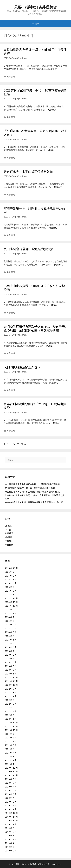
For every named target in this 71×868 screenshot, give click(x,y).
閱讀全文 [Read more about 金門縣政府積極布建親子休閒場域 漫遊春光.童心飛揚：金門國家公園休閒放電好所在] (50, 346)
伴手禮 (8, 530)
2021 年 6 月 (11, 745)
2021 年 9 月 (11, 734)
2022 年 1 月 (11, 719)
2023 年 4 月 (11, 662)
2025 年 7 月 (11, 579)
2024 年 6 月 (11, 621)
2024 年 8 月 (11, 613)
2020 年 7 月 (11, 787)
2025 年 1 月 (11, 594)
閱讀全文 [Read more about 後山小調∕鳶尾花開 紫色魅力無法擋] (58, 264)
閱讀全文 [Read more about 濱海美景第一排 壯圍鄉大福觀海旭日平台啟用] (53, 228)
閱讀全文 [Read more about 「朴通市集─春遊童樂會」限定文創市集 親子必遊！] (52, 150)
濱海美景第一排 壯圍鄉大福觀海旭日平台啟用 (34, 210)
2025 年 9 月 (11, 572)
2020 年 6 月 (11, 790)
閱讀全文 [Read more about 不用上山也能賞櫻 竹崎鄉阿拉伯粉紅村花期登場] (55, 305)
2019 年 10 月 (11, 821)
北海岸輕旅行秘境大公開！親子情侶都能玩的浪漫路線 (30, 488)
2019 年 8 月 (11, 828)
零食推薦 (9, 545)
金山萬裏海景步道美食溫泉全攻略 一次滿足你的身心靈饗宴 (32, 484)
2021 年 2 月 (11, 760)
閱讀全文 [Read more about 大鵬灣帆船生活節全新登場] (54, 383)
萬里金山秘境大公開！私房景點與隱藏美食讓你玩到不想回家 (33, 492)
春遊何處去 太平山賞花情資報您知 (28, 171)
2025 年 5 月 (11, 587)
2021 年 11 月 (11, 726)
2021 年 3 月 (11, 757)
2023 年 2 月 (11, 670)
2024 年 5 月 (11, 625)
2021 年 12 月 (11, 723)
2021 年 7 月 (11, 741)
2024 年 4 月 (11, 628)
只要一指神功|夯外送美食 (35, 7)
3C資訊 (8, 526)
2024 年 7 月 (11, 617)
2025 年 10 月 (11, 568)
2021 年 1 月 (11, 764)
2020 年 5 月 (11, 794)
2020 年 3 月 (11, 802)
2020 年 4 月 (11, 798)
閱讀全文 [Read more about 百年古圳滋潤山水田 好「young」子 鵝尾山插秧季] (57, 423)
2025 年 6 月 (11, 583)
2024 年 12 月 (11, 598)
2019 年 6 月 (11, 836)
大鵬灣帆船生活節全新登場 (22, 367)
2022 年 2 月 (11, 715)
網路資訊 (9, 537)
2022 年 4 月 (11, 708)
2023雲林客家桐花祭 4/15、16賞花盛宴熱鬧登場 (35, 92)
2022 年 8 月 (11, 692)
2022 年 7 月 (11, 696)
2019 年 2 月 (11, 851)
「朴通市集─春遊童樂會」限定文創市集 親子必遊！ (35, 133)
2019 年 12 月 (11, 813)
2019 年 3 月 (11, 847)
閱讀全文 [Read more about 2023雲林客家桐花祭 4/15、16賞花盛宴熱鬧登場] (52, 109)
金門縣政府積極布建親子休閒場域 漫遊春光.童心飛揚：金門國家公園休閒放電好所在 (35, 328)
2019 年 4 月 (11, 843)
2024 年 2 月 (11, 636)
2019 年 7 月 (11, 832)
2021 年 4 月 (11, 753)
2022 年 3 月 (11, 711)
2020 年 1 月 (11, 809)
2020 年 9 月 (11, 779)
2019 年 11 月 (11, 817)
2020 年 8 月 (11, 783)
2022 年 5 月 (11, 704)
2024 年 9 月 (11, 610)
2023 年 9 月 (11, 644)
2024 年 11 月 (11, 602)
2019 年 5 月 (11, 839)
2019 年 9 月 (11, 824)
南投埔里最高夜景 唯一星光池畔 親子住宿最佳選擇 (35, 52)
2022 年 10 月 (11, 685)
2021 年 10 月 (11, 730)
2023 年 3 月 (11, 666)
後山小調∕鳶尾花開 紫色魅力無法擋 (28, 249)
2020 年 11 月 (11, 772)
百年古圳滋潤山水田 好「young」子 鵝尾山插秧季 (35, 406)
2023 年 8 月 (11, 647)
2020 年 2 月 (11, 805)
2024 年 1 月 (11, 640)
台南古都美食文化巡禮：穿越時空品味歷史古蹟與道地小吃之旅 (34, 502)
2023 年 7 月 (11, 651)
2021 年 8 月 (11, 738)
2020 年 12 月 (11, 768)
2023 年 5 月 (11, 659)
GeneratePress (56, 864)
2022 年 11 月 (11, 681)
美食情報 (11, 77)
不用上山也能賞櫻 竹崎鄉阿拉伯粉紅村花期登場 (34, 288)
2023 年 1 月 (11, 674)
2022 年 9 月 (11, 689)
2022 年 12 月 (11, 677)
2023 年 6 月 (11, 655)
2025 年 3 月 (11, 591)
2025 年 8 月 (11, 576)
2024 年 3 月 (11, 632)
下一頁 (22, 444)
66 (14, 444)
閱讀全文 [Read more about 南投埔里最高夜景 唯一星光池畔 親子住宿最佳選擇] (53, 69)
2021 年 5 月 (11, 749)
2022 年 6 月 (11, 700)
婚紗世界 (9, 533)
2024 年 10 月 (11, 606)
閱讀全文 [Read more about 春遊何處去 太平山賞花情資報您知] (58, 187)
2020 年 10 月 (11, 775)
